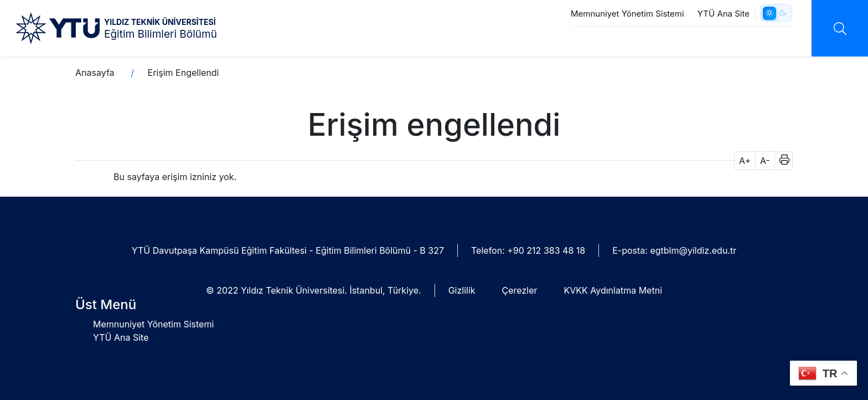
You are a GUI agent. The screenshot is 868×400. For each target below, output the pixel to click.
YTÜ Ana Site (724, 14)
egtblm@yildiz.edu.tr (693, 250)
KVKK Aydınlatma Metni (613, 290)
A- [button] (765, 161)
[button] (781, 161)
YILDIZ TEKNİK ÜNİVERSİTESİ (160, 22)
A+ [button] (745, 161)
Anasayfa (95, 73)
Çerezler (520, 290)
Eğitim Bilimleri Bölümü (161, 34)
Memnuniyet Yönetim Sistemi (627, 14)
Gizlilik (462, 290)
